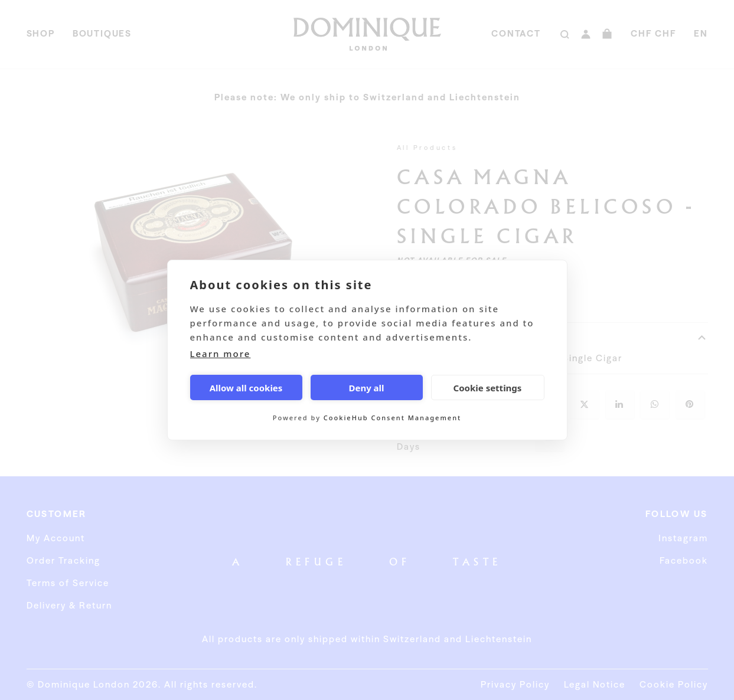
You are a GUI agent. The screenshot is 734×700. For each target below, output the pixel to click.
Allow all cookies (246, 388)
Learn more (221, 354)
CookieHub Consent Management (392, 418)
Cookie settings (488, 388)
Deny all (366, 388)
